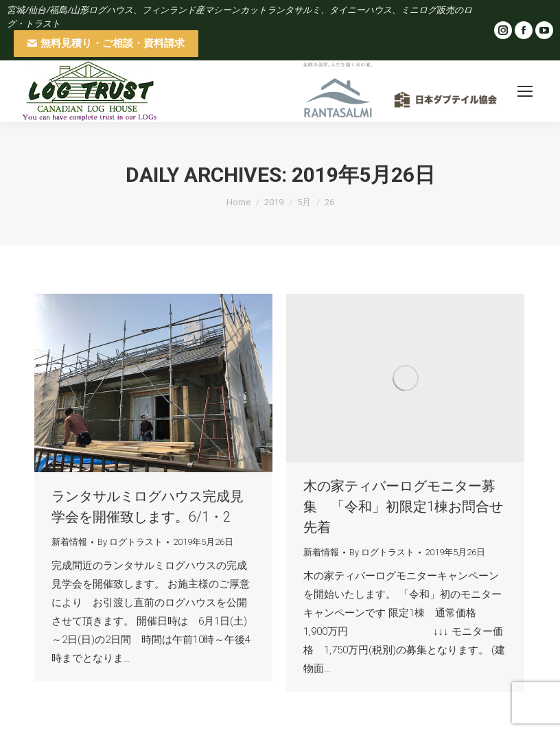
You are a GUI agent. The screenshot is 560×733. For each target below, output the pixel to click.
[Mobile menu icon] (525, 91)
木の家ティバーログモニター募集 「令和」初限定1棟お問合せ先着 (403, 507)
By (130, 542)
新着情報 (69, 542)
